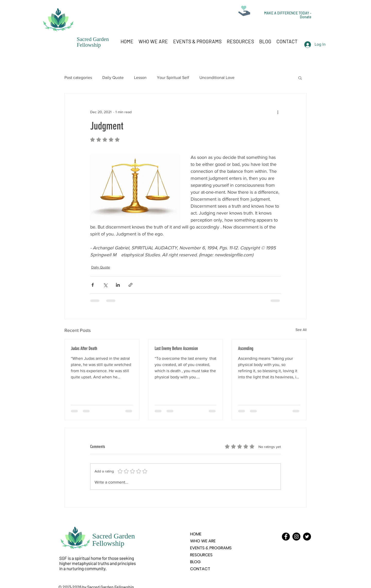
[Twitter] (307, 537)
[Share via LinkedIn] (118, 285)
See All (301, 330)
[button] (300, 78)
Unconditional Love (217, 77)
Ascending (246, 348)
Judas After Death (84, 348)
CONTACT (200, 569)
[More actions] (278, 112)
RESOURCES (201, 555)
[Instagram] (296, 537)
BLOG (195, 562)
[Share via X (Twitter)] (105, 285)
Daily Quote (113, 77)
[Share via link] (130, 285)
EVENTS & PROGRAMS (211, 548)
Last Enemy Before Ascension (176, 348)
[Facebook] (286, 537)
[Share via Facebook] (93, 285)
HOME (196, 534)
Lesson (140, 77)
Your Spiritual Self (173, 77)
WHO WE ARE (203, 541)
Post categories (78, 77)
